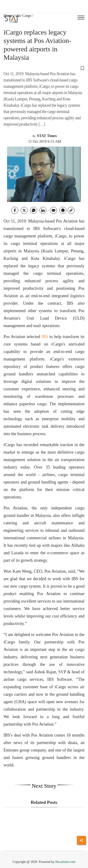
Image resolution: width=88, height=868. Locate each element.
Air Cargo (24, 16)
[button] (44, 68)
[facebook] (15, 210)
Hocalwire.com (65, 862)
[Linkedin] (43, 210)
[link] (71, 210)
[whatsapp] (34, 210)
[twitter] (24, 210)
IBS (45, 337)
